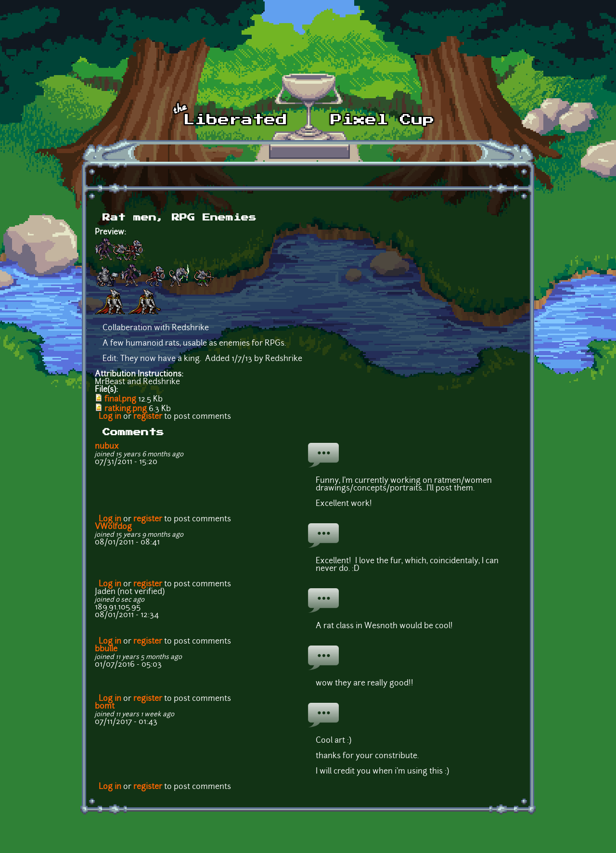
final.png (120, 400)
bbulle (106, 649)
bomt (105, 707)
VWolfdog (113, 527)
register (148, 417)
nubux (107, 447)
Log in (110, 417)
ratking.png (126, 409)
